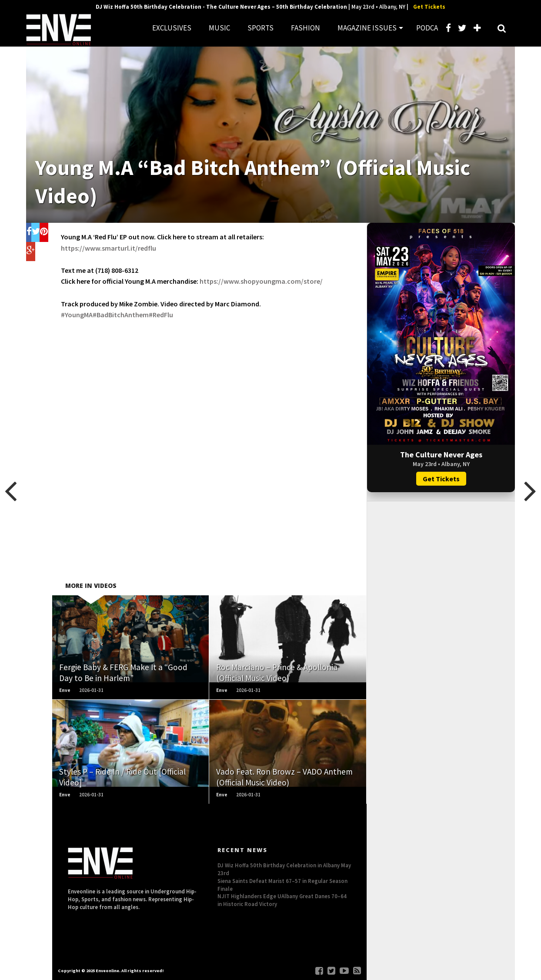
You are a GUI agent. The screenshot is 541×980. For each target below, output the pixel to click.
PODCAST (431, 28)
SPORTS (260, 28)
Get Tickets (429, 7)
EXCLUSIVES (172, 28)
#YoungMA (77, 315)
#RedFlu (161, 315)
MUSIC (219, 28)
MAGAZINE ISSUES (367, 28)
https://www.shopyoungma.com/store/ (261, 281)
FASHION (306, 28)
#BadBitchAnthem (121, 315)
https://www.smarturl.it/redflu (109, 248)
